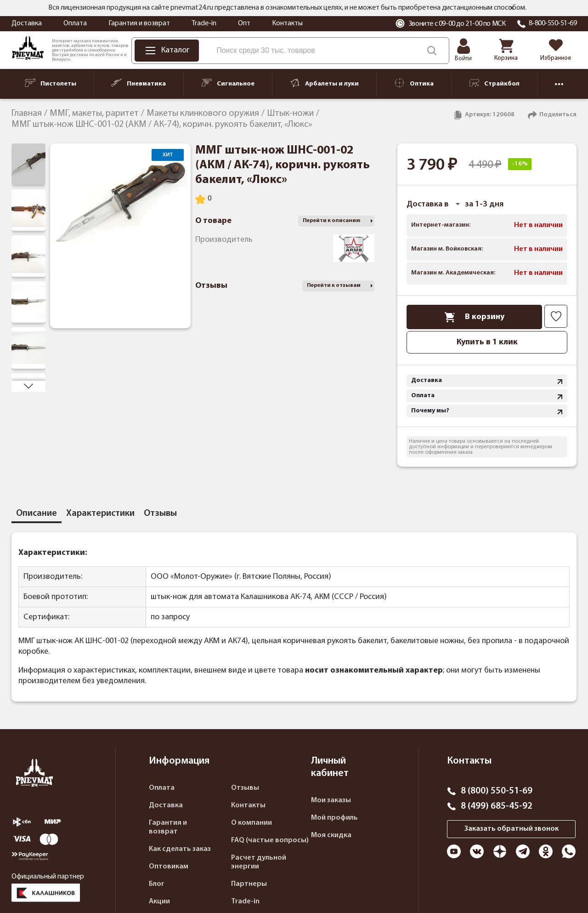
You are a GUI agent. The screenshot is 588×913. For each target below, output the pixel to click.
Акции (159, 902)
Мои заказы (331, 800)
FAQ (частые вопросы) (270, 840)
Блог (157, 884)
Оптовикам (169, 867)
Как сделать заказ (180, 849)
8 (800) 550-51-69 (497, 791)
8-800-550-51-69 (553, 23)
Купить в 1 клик (487, 342)
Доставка (27, 23)
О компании (252, 823)
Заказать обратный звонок (512, 829)
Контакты (287, 23)
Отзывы (245, 788)
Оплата (75, 23)
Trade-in (204, 23)
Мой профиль (334, 818)
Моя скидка (331, 835)
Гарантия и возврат (139, 23)
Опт (244, 23)
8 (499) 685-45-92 (497, 806)
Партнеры (249, 884)
